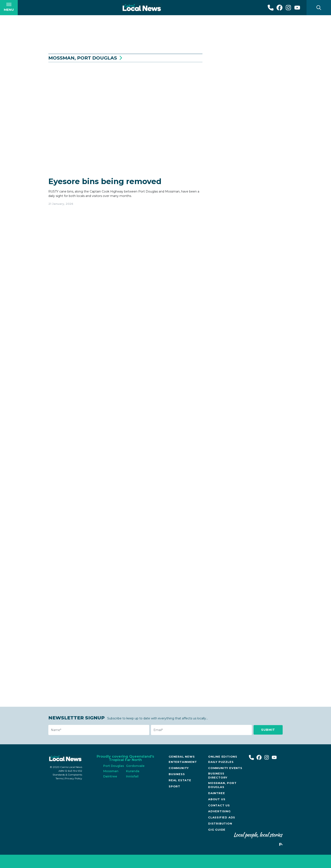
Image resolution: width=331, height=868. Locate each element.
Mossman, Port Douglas (222, 798)
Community (179, 781)
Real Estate (180, 794)
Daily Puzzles (221, 775)
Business (177, 787)
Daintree (216, 806)
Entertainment (183, 775)
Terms (59, 792)
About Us (217, 813)
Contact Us (219, 819)
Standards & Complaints (67, 788)
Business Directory (218, 789)
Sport (174, 800)
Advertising (219, 825)
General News (182, 770)
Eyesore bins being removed (105, 196)
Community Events (225, 781)
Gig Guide (217, 843)
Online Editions (223, 770)
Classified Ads (222, 831)
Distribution (220, 837)
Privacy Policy (73, 792)
